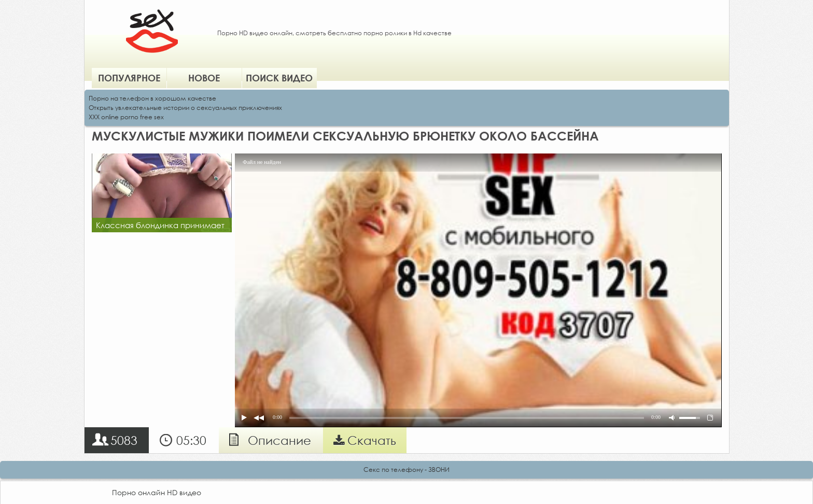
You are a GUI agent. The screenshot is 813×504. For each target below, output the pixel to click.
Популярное (129, 78)
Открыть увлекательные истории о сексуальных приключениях (185, 108)
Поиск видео (279, 78)
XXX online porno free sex (126, 117)
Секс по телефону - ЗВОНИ (406, 470)
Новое (204, 78)
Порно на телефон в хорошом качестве (152, 98)
